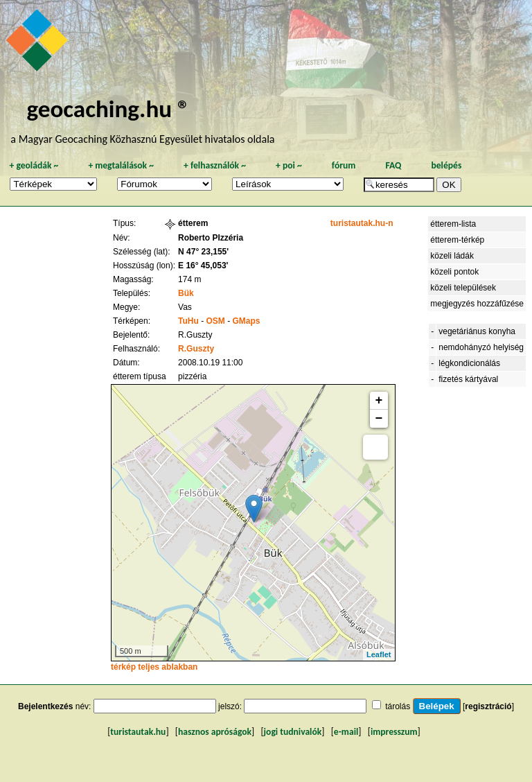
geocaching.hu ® (108, 108)
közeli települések (463, 288)
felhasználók (215, 165)
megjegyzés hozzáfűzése (477, 304)
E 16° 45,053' (203, 266)
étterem (193, 223)
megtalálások (121, 165)
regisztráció (488, 706)
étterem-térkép (457, 240)
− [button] (379, 419)
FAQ (393, 165)
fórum (344, 165)
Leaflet (379, 654)
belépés (446, 165)
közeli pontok (454, 272)
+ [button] (379, 401)
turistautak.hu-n (362, 223)
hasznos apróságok (215, 732)
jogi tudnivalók (293, 732)
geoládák (34, 165)
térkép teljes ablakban (154, 667)
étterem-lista (453, 224)
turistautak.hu (138, 732)
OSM (216, 321)
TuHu (188, 321)
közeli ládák (452, 256)
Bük (186, 293)
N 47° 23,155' (203, 252)
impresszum (394, 732)
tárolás (398, 706)
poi (289, 165)
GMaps (247, 321)
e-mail (346, 732)
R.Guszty (196, 349)
